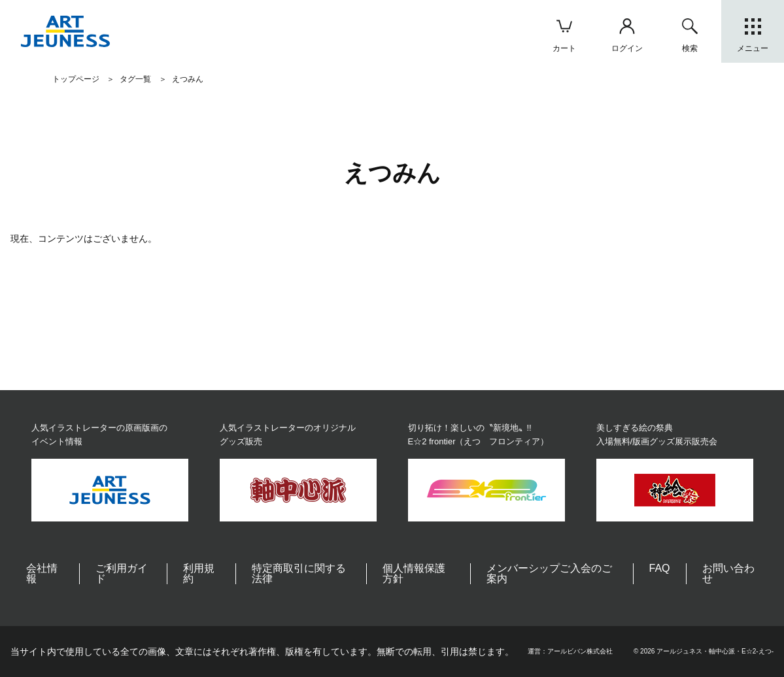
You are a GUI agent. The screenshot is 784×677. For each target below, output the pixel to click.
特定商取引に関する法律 (299, 573)
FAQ (660, 568)
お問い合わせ (728, 573)
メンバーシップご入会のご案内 (549, 573)
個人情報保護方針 (414, 573)
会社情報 (42, 573)
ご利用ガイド (122, 573)
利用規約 (199, 573)
